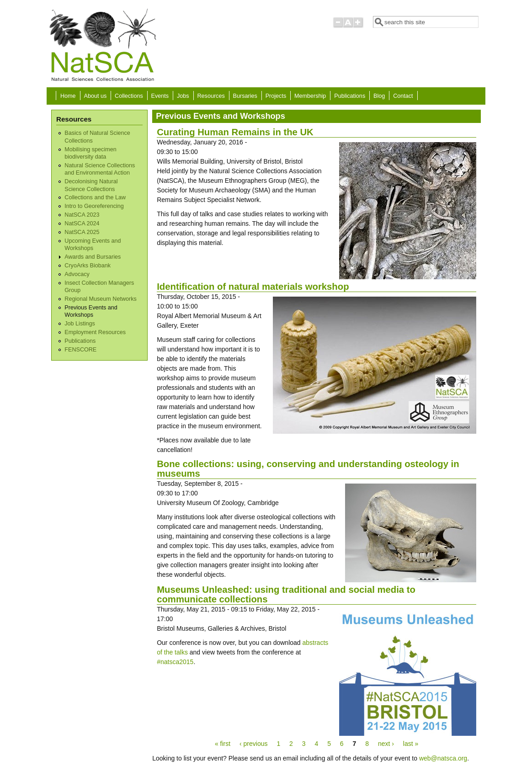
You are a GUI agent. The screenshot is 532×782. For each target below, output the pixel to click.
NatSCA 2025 (82, 232)
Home (68, 96)
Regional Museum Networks (100, 299)
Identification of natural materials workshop (253, 287)
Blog (379, 96)
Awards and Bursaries (93, 257)
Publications (350, 96)
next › (386, 744)
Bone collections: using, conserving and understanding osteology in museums (308, 469)
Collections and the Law (95, 197)
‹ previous (253, 744)
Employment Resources (95, 332)
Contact (403, 96)
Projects (276, 96)
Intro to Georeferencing (94, 206)
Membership (310, 96)
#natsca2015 (175, 662)
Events (160, 96)
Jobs (183, 96)
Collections (129, 96)
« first (223, 744)
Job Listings (80, 324)
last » (411, 744)
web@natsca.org (443, 758)
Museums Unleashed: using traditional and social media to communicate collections (286, 594)
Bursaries (245, 96)
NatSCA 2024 (82, 223)
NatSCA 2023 (82, 215)
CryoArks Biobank (88, 266)
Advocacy (77, 274)
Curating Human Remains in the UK (235, 132)
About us (95, 96)
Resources (211, 96)
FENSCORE (80, 350)
